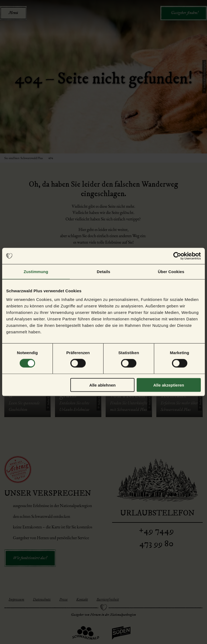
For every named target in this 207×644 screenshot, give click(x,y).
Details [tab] (103, 272)
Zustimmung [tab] (36, 272)
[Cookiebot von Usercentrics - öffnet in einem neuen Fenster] (177, 256)
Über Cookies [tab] (171, 272)
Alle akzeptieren (169, 385)
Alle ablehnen (102, 385)
